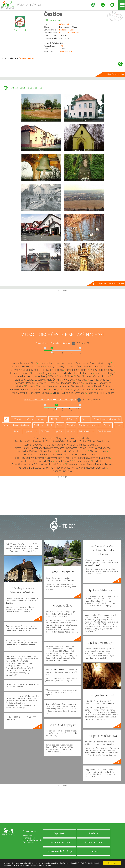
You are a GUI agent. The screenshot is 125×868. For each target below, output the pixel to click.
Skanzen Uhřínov (63, 471)
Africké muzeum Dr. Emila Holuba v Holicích (76, 454)
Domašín (16, 370)
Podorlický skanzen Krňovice (29, 458)
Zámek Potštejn (98, 451)
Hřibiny (83, 370)
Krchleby (42, 376)
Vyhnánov (80, 393)
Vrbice (56, 393)
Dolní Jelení (107, 366)
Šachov (41, 386)
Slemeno (52, 386)
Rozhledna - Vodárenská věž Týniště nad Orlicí (40, 441)
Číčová (78, 366)
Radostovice (104, 383)
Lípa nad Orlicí (91, 376)
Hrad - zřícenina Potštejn (37, 454)
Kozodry (31, 376)
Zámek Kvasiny (47, 451)
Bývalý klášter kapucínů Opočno (29, 464)
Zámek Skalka (57, 464)
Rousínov (30, 386)
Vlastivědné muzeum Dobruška (89, 468)
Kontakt (94, 851)
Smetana (64, 386)
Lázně (17, 431)
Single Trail (58, 431)
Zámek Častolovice (44, 438)
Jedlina (14, 373)
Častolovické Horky (26, 58)
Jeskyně (119, 425)
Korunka (36, 373)
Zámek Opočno (82, 461)
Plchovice (66, 383)
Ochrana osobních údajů (60, 851)
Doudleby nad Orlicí (33, 370)
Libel (71, 376)
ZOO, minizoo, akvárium (23, 419)
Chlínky (60, 366)
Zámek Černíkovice (99, 441)
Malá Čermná (54, 380)
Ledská (62, 376)
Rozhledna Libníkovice (29, 468)
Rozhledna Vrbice (77, 441)
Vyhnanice (67, 393)
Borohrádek (67, 363)
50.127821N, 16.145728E (69, 33)
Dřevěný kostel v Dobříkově (61, 458)
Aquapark (41, 419)
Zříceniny (71, 425)
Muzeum (71, 431)
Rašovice (19, 386)
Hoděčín (58, 370)
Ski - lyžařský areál (70, 419)
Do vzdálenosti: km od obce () (50, 400)
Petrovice (41, 383)
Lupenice (40, 380)
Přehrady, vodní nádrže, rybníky (107, 419)
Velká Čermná (19, 393)
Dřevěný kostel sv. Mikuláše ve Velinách (78, 445)
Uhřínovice (99, 390)
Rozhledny (38, 425)
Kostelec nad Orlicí (67, 30)
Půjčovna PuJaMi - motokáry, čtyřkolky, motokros (38, 448)
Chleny (50, 366)
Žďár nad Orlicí (96, 393)
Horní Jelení (71, 370)
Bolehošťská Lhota (49, 363)
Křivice (53, 376)
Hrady (50, 425)
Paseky (30, 383)
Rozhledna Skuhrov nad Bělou (36, 461)
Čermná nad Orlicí (20, 366)
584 (61, 46)
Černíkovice (38, 366)
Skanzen (85, 419)
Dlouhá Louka (92, 366)
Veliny (111, 390)
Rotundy (108, 425)
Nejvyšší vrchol (30, 431)
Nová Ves (69, 380)
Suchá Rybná (94, 386)
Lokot (30, 380)
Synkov (25, 390)
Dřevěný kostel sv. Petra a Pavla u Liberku (89, 464)
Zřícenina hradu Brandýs (57, 468)
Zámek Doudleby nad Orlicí (39, 445)
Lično (78, 376)
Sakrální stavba (104, 431)
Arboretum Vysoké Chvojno (72, 451)
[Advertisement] (62, 310)
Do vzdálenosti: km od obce (53, 343)
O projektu (60, 833)
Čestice (53, 14)
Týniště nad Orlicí (82, 390)
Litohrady (20, 380)
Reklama (94, 833)
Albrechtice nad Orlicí (25, 363)
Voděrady (34, 393)
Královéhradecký (66, 24)
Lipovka (105, 376)
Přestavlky (90, 383)
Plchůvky (78, 383)
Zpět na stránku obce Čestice (112, 283)
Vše (6, 419)
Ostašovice (18, 383)
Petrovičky (54, 383)
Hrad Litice (98, 461)
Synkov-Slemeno (39, 390)
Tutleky (67, 390)
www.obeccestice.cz (68, 51)
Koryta (46, 373)
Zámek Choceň (63, 461)
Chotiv (70, 366)
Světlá (106, 386)
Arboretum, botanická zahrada (16, 425)
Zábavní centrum (86, 431)
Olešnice (105, 380)
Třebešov (56, 390)
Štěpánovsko (78, 386)
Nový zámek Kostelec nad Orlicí (73, 438)
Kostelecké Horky (104, 373)
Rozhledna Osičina (27, 451)
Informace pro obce (60, 842)
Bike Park (45, 431)
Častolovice (82, 363)
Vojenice (46, 393)
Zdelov (110, 393)
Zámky (60, 425)
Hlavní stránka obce (116, 74)
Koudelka (20, 376)
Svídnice (14, 390)
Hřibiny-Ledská (97, 370)
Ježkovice (24, 373)
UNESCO (54, 419)
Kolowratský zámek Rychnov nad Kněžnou (89, 448)
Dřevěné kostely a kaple (89, 425)
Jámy (110, 370)
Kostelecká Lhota (83, 373)
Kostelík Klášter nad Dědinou (94, 458)
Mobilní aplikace (94, 842)
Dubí (49, 370)
